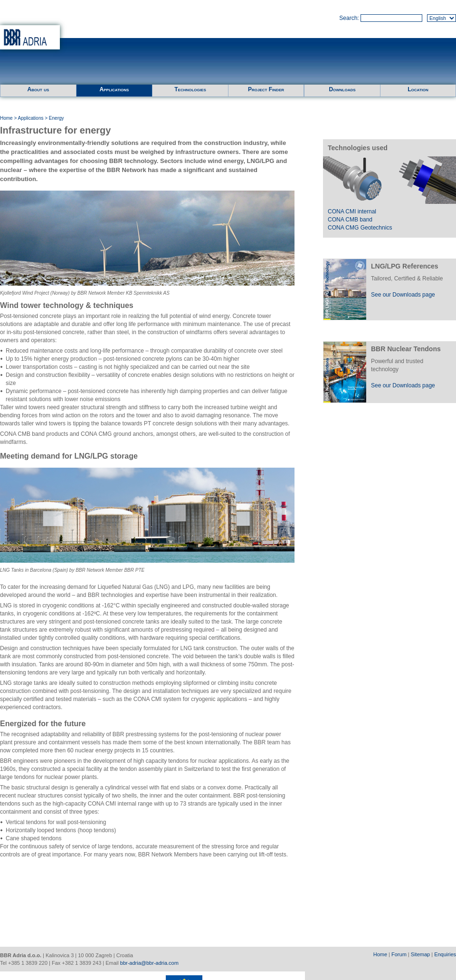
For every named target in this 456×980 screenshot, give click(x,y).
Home (6, 118)
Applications (114, 89)
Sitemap (420, 954)
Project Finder (266, 89)
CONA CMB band (350, 220)
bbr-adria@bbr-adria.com (149, 963)
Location (418, 89)
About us (38, 89)
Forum (399, 954)
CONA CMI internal (352, 211)
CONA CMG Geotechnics (360, 228)
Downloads (342, 89)
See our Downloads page (403, 295)
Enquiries (445, 954)
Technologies (190, 89)
